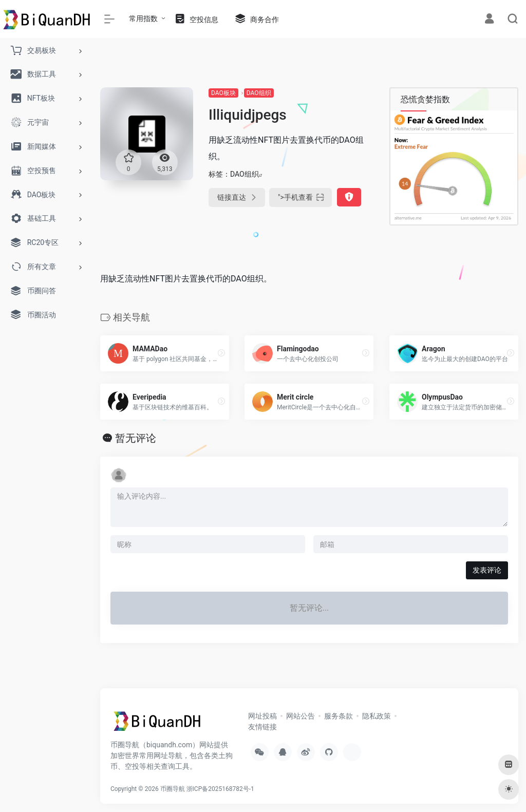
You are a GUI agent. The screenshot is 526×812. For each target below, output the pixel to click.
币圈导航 (173, 789)
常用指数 (143, 18)
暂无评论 (136, 438)
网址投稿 (262, 716)
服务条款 (339, 716)
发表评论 (487, 570)
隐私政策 (377, 716)
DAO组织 (259, 93)
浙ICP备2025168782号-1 (220, 789)
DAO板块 (223, 93)
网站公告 (300, 716)
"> (300, 197)
